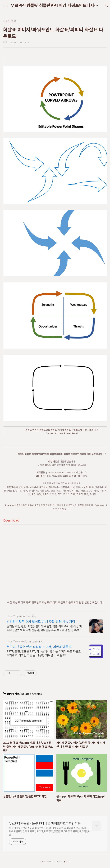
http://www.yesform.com (22, 642)
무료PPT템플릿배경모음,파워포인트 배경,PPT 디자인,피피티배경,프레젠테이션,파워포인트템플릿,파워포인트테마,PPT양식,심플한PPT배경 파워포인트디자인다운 (50, 831)
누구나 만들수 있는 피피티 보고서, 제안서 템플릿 (39, 647)
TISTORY (56, 861)
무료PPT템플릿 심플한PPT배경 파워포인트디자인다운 (55, 5)
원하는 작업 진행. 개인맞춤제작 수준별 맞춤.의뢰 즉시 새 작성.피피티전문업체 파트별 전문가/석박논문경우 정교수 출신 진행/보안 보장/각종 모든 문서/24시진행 (45, 628)
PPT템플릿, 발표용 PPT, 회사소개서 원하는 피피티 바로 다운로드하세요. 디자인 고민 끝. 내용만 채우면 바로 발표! (44, 653)
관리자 (67, 861)
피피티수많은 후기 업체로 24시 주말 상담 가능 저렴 (41, 621)
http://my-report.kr (18, 616)
